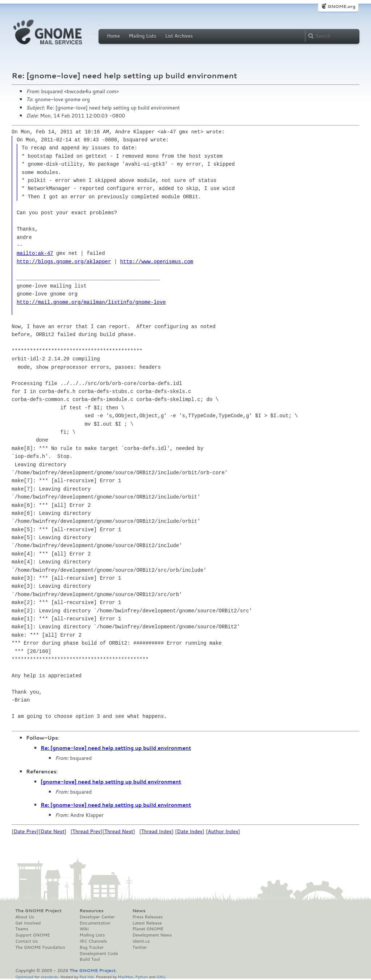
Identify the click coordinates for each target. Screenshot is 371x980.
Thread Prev (87, 831)
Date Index (190, 831)
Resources (92, 911)
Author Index (223, 831)
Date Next (52, 831)
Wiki (84, 929)
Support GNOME (33, 935)
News (139, 911)
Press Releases (147, 917)
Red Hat (87, 977)
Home (113, 36)
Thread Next (119, 831)
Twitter (139, 947)
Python (141, 977)
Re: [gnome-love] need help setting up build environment (116, 748)
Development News (152, 935)
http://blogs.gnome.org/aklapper (64, 262)
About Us (25, 917)
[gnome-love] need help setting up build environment (111, 782)
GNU (161, 977)
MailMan (125, 977)
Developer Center (97, 917)
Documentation (95, 923)
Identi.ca (141, 941)
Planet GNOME (148, 929)
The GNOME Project (38, 911)
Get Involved (28, 923)
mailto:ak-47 (35, 253)
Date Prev (25, 831)
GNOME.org (341, 6)
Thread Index (157, 831)
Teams (22, 929)
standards (49, 977)
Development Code (99, 954)
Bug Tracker (92, 947)
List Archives (179, 36)
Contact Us (26, 941)
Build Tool (90, 959)
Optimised (24, 977)
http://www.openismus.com (157, 262)
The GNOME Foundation (40, 947)
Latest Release (147, 923)
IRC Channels (93, 941)
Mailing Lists (142, 36)
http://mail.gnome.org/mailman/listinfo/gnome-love (91, 302)
